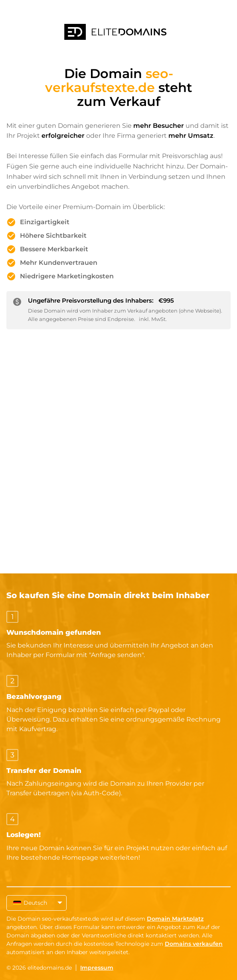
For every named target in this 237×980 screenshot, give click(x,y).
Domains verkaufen (194, 944)
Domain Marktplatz (175, 919)
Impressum (97, 968)
